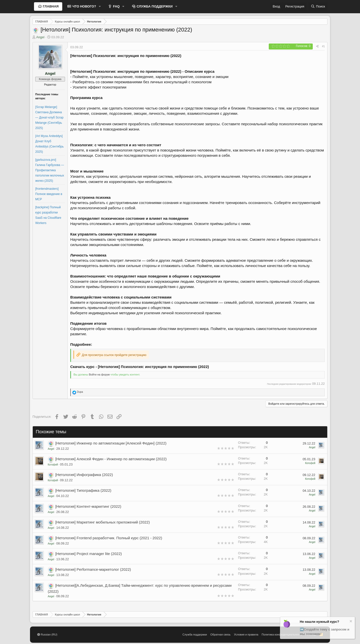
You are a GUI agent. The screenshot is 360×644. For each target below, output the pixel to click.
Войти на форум (99, 374)
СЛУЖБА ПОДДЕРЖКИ (154, 6)
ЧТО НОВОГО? (84, 6)
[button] (100, 6)
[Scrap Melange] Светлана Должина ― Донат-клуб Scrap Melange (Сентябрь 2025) (49, 117)
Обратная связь (220, 634)
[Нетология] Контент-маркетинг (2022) (88, 506)
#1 (323, 46)
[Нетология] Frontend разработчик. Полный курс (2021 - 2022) (109, 538)
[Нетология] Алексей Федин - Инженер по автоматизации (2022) (111, 459)
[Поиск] (318, 6)
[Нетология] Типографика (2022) (83, 490)
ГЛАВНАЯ (50, 6)
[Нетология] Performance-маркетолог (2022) (93, 569)
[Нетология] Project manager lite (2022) (88, 554)
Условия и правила (246, 634)
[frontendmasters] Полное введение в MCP (49, 194)
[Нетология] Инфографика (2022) (84, 475)
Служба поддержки (195, 634)
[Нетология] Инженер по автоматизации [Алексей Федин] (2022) (111, 443)
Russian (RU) (47, 634)
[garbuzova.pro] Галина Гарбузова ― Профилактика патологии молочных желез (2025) (50, 170)
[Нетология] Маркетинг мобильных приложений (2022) (102, 522)
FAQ (116, 6)
